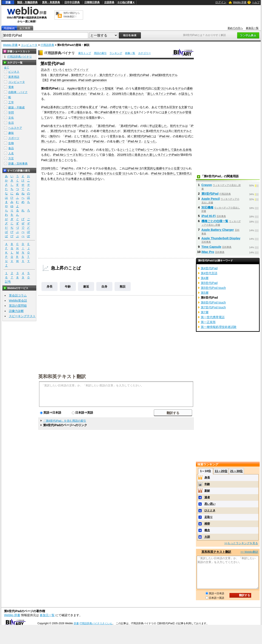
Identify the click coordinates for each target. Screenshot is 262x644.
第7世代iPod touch (213, 307)
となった (150, 141)
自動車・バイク (18, 92)
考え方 (54, 179)
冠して (109, 150)
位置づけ (160, 88)
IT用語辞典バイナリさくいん (96, 623)
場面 (92, 118)
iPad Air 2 (96, 94)
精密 (207, 524)
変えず (93, 107)
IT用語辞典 (47, 45)
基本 (113, 112)
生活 (11, 123)
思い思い (210, 504)
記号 (8, 282)
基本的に (56, 107)
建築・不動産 (17, 107)
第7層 (205, 312)
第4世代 (151, 131)
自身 (104, 287)
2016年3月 (48, 168)
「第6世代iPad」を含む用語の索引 (65, 421)
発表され (78, 94)
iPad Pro (67, 168)
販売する (84, 88)
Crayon (207, 185)
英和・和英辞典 (51, 2)
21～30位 (236, 471)
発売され (108, 131)
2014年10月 (61, 94)
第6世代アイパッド (84, 75)
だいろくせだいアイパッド (71, 70)
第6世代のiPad (139, 75)
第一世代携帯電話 (213, 317)
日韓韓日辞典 (92, 2)
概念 (207, 530)
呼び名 (117, 107)
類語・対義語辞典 (27, 2)
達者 (207, 497)
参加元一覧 (252, 28)
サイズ (120, 112)
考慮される (78, 179)
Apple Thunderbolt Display (221, 238)
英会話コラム (18, 295)
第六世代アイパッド (113, 75)
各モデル (56, 126)
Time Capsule (211, 247)
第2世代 (56, 131)
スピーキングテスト (22, 316)
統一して (131, 107)
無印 (53, 136)
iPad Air (164, 136)
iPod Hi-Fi (209, 216)
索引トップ (85, 53)
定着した (161, 126)
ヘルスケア (15, 128)
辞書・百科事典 (18, 164)
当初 (68, 173)
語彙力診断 (16, 311)
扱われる (180, 150)
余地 (188, 150)
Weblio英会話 (18, 301)
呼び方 (84, 126)
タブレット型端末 (102, 88)
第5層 (205, 293)
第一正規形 (208, 322)
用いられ (47, 141)
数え (44, 179)
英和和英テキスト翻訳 (62, 376)
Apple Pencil (211, 199)
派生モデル (105, 173)
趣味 (11, 133)
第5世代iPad (142, 136)
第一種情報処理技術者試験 (219, 327)
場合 (80, 112)
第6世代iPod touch (213, 302)
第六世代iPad (59, 75)
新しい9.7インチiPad (161, 94)
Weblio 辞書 (240, 2)
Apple (71, 88)
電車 (11, 87)
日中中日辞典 (72, 2)
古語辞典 (109, 2)
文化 (11, 118)
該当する (55, 160)
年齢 (68, 287)
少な (98, 179)
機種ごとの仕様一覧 (215, 221)
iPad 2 (83, 131)
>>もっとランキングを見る (241, 543)
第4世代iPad (129, 126)
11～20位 (221, 471)
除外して (168, 150)
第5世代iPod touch (213, 288)
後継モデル (163, 168)
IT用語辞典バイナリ (60, 53)
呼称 (83, 107)
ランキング (116, 53)
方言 (11, 158)
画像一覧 (130, 53)
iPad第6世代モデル (165, 75)
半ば (152, 126)
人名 (11, 153)
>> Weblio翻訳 (249, 552)
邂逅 (86, 287)
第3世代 (129, 131)
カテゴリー (144, 53)
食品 (11, 148)
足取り (209, 517)
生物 (11, 143)
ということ (127, 150)
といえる (130, 112)
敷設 (123, 287)
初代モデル (177, 126)
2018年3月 (119, 94)
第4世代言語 (209, 273)
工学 (11, 102)
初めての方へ (235, 28)
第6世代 (73, 141)
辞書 (8, 2)
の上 (62, 179)
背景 (113, 136)
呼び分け (80, 118)
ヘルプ (256, 2)
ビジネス (14, 72)
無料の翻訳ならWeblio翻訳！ (72, 15)
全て (7, 68)
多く (167, 112)
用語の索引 (100, 53)
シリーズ (150, 150)
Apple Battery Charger (218, 230)
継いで (120, 141)
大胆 (207, 537)
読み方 (45, 70)
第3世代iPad (106, 126)
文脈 (184, 107)
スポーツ (14, 138)
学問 (11, 113)
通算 (137, 88)
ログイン (221, 2)
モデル (179, 88)
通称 (190, 88)
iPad (120, 88)
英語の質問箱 (18, 306)
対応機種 (207, 207)
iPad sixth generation (92, 80)
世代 (145, 88)
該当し (186, 94)
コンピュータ (29, 45)
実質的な (150, 168)
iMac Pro (208, 252)
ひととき (210, 510)
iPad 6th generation (63, 80)
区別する (175, 107)
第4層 (205, 278)
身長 (50, 287)
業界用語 (14, 77)
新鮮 (207, 491)
